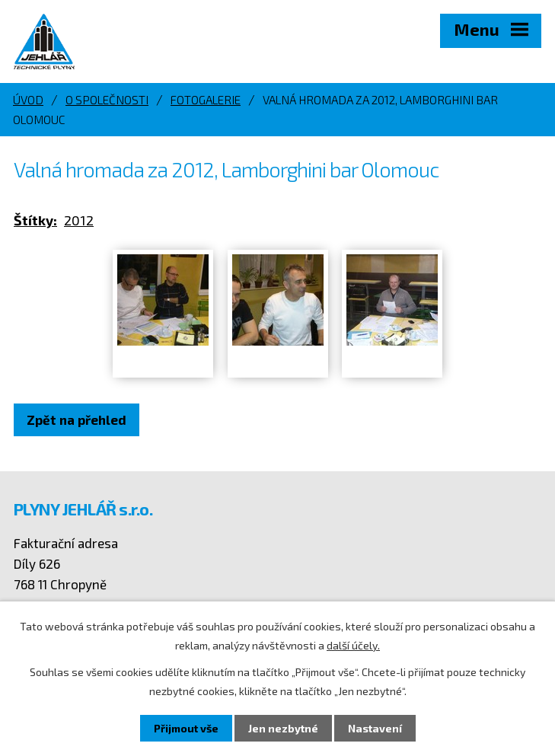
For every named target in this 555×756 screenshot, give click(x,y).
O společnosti (107, 100)
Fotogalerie (206, 100)
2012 (79, 220)
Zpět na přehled (77, 419)
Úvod (28, 100)
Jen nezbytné (283, 728)
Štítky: (35, 220)
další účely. (353, 645)
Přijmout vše (186, 728)
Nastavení (375, 728)
